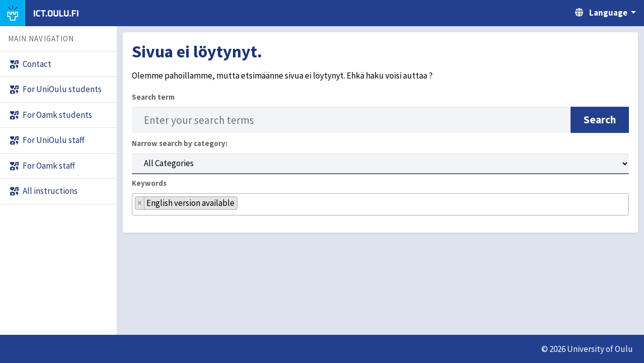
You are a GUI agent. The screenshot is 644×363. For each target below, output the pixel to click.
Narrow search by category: (180, 143)
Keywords (149, 183)
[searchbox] (243, 208)
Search (600, 120)
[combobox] (380, 205)
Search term (153, 97)
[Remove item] (140, 203)
